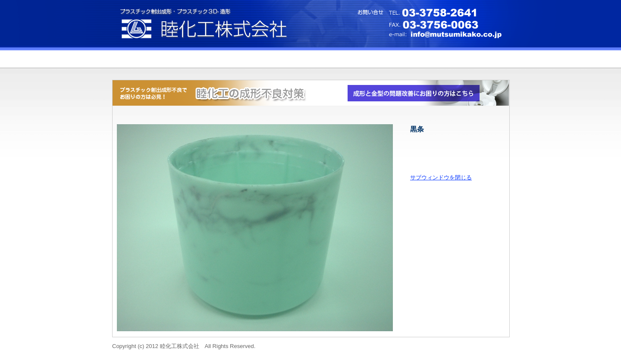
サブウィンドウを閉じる (441, 177)
